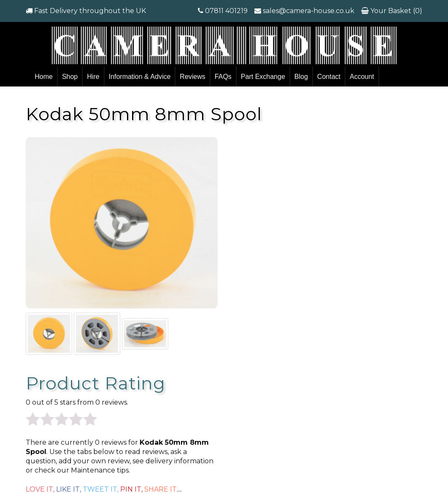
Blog (301, 77)
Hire (93, 77)
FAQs (223, 77)
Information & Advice (140, 77)
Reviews (192, 77)
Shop (70, 77)
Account (362, 77)
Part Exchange (263, 77)
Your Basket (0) (395, 11)
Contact (329, 77)
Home (44, 77)
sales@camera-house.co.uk (309, 11)
